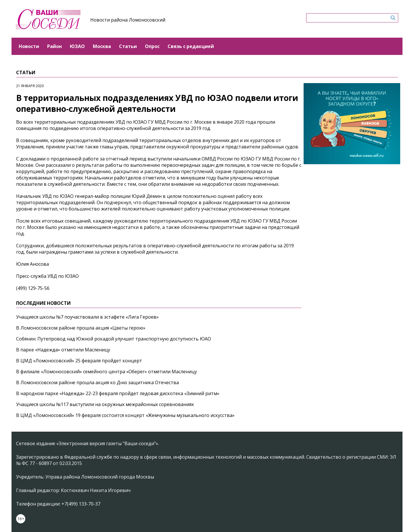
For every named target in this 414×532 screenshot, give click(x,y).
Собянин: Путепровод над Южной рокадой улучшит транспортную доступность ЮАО (114, 339)
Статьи (128, 46)
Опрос (152, 46)
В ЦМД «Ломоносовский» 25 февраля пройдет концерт (79, 361)
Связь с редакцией (191, 46)
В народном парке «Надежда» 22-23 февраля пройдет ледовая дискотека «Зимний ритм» (118, 393)
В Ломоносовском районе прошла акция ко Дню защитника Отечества (97, 382)
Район (54, 46)
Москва (102, 46)
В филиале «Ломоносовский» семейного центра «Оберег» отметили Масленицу (107, 372)
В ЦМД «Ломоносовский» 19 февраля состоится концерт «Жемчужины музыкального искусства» (125, 415)
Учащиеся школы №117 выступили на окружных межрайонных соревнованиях (105, 404)
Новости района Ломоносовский (128, 20)
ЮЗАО (77, 46)
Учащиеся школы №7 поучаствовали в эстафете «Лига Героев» (87, 317)
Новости (29, 46)
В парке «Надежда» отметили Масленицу (63, 350)
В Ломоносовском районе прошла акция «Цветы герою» (81, 328)
